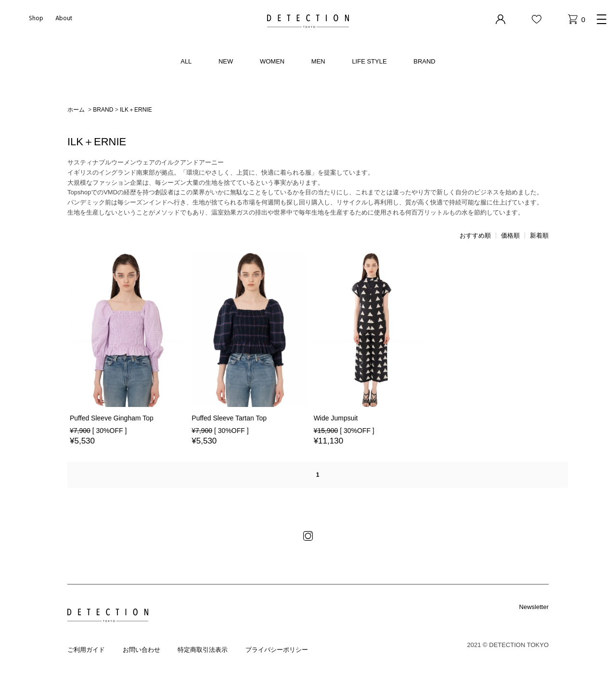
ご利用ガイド (86, 650)
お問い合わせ (141, 650)
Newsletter (534, 607)
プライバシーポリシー (277, 650)
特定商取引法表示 (203, 650)
